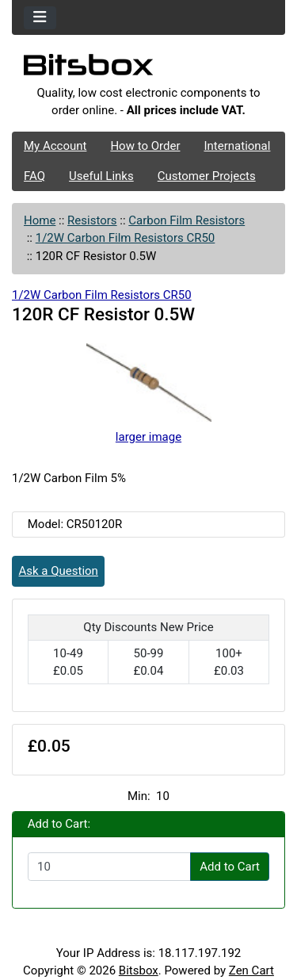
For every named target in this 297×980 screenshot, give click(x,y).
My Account (55, 146)
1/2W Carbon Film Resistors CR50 (126, 238)
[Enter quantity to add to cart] (109, 867)
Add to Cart (230, 867)
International (237, 146)
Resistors (92, 220)
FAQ (34, 176)
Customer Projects (207, 176)
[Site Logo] (148, 69)
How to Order (145, 146)
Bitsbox (139, 970)
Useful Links (101, 176)
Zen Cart (251, 970)
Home (40, 220)
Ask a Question (59, 571)
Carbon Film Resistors (187, 220)
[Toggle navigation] (40, 18)
